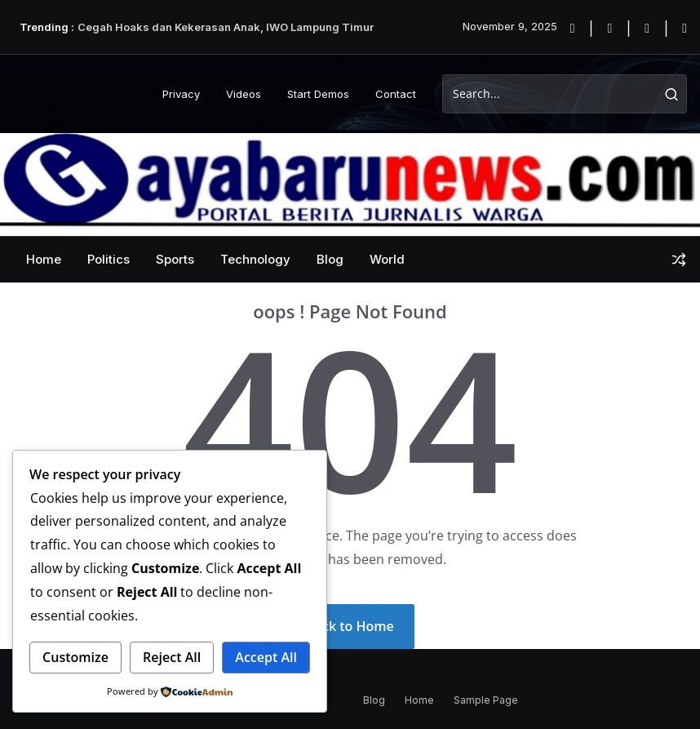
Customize (75, 657)
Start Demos (318, 94)
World (387, 259)
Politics (109, 259)
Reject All (172, 657)
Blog (330, 259)
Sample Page (486, 700)
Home (44, 259)
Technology (255, 259)
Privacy (181, 94)
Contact (396, 94)
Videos (244, 94)
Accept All (266, 657)
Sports (175, 259)
